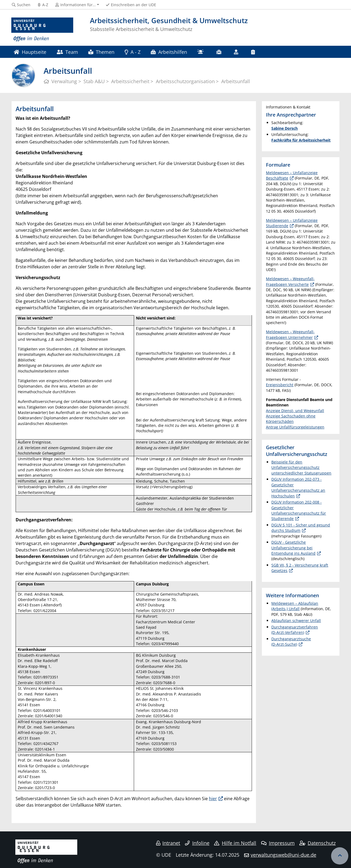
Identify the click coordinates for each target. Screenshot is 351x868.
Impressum (278, 843)
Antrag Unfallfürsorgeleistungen (295, 427)
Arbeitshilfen (169, 52)
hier (213, 799)
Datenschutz (317, 843)
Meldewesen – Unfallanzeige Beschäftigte (292, 175)
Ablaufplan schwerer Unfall (296, 621)
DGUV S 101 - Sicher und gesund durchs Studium (301, 528)
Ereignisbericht (280, 385)
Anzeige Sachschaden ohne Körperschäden (291, 419)
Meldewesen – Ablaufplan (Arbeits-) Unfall (295, 606)
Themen (101, 52)
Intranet (168, 843)
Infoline (197, 843)
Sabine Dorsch (285, 128)
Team (67, 52)
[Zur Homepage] (42, 30)
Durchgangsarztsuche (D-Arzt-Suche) (291, 642)
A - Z (133, 52)
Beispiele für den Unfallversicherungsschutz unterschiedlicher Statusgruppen (301, 468)
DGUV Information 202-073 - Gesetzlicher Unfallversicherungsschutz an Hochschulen (298, 487)
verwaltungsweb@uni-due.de (283, 855)
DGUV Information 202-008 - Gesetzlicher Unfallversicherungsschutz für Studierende (299, 510)
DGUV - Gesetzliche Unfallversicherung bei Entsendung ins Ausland (293, 548)
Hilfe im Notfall (235, 843)
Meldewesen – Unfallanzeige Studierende (292, 223)
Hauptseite (30, 52)
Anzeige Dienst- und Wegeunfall (295, 411)
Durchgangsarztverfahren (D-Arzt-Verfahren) (295, 630)
